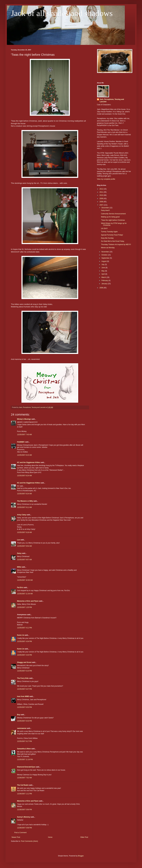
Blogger (81, 856)
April (103, 274)
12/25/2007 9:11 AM (24, 507)
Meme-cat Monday (108, 248)
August (104, 261)
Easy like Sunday (107, 238)
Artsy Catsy (22, 515)
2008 (102, 202)
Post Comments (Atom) (29, 841)
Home (50, 837)
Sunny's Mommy (24, 817)
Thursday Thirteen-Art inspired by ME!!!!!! (116, 245)
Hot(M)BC (21, 442)
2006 (102, 288)
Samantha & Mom (24, 749)
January (105, 284)
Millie (19, 567)
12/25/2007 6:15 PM (24, 671)
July (103, 264)
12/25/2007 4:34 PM (24, 641)
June (103, 268)
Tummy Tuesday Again (109, 232)
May (103, 271)
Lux (19, 540)
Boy (19, 715)
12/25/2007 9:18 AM (24, 532)
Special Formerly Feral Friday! (112, 235)
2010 (102, 195)
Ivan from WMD (23, 696)
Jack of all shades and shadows (62, 13)
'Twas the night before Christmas (113, 220)
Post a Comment (20, 833)
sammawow (22, 728)
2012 (102, 189)
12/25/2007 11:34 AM (25, 594)
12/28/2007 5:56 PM (24, 810)
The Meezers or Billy (25, 501)
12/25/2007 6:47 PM (24, 689)
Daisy (19, 553)
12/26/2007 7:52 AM (24, 778)
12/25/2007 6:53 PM (24, 707)
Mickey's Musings (24, 419)
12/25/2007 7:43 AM (24, 435)
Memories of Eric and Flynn (28, 601)
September (106, 258)
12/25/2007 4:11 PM (24, 628)
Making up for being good (110, 217)
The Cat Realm (23, 785)
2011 (102, 192)
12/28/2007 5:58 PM (24, 828)
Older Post (84, 837)
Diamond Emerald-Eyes (26, 767)
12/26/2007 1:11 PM (24, 794)
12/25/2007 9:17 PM (24, 741)
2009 (102, 199)
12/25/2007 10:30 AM (25, 580)
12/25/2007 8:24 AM (24, 476)
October (105, 255)
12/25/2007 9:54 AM (24, 546)
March (104, 277)
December (105, 208)
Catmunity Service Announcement (113, 214)
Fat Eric (20, 588)
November (105, 252)
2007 (102, 205)
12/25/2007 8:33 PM (24, 721)
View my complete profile (106, 179)
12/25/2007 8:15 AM (24, 455)
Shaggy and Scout (24, 662)
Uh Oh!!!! (104, 228)
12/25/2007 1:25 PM (24, 607)
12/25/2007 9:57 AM (24, 560)
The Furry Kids (23, 678)
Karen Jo (21, 635)
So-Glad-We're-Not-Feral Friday (113, 241)
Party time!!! (105, 210)
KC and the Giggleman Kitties (29, 462)
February (105, 280)
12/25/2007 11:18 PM (25, 759)
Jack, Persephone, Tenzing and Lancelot (112, 100)
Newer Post (16, 837)
